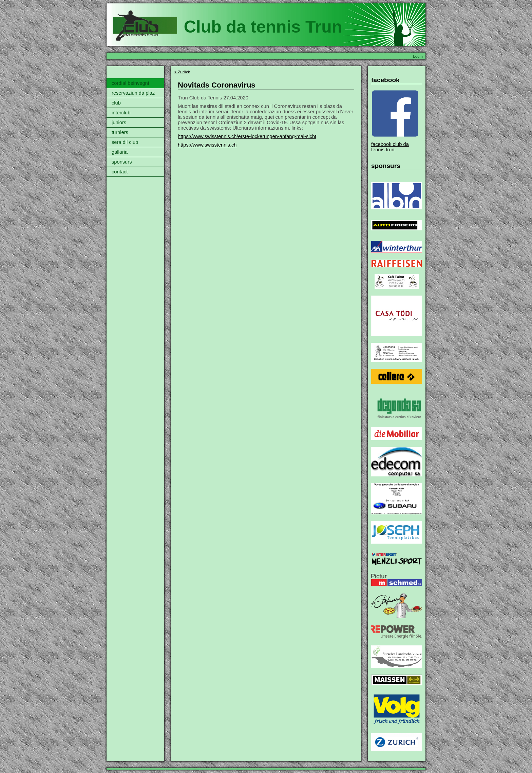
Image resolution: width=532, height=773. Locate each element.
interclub (121, 113)
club (116, 103)
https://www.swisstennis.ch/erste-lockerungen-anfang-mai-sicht (247, 136)
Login (418, 56)
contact (120, 172)
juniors (119, 122)
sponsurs (122, 162)
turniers (120, 132)
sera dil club (125, 142)
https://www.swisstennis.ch (207, 145)
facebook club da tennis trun (390, 147)
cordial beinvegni (130, 83)
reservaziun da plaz (133, 93)
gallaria (120, 152)
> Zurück (182, 72)
